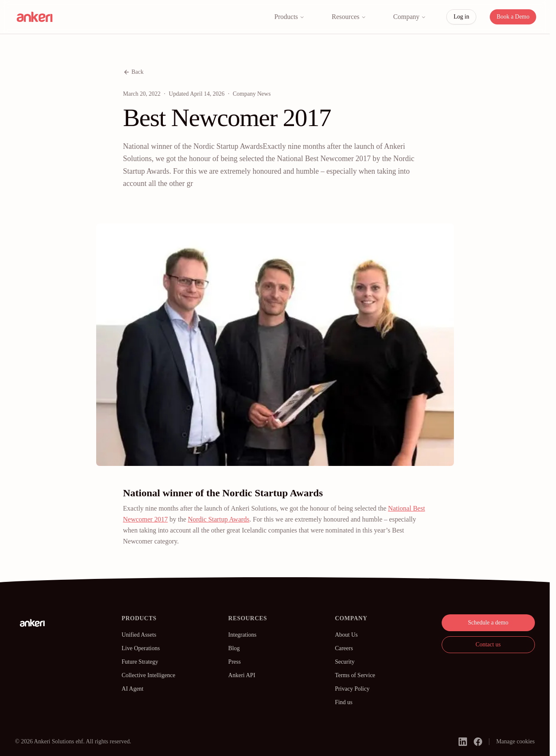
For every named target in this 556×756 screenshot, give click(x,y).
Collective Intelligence (148, 675)
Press (235, 662)
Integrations (242, 635)
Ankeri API (242, 675)
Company (410, 17)
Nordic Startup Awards (219, 519)
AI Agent (132, 689)
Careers (344, 648)
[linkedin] (463, 742)
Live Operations (141, 648)
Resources (349, 17)
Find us (344, 702)
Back (134, 72)
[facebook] (478, 742)
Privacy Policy (352, 689)
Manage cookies (515, 741)
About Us (346, 635)
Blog (234, 648)
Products (289, 17)
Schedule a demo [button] (488, 623)
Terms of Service (355, 675)
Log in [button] (461, 17)
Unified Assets (139, 635)
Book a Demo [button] (513, 17)
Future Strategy (140, 662)
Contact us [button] (488, 644)
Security (345, 662)
